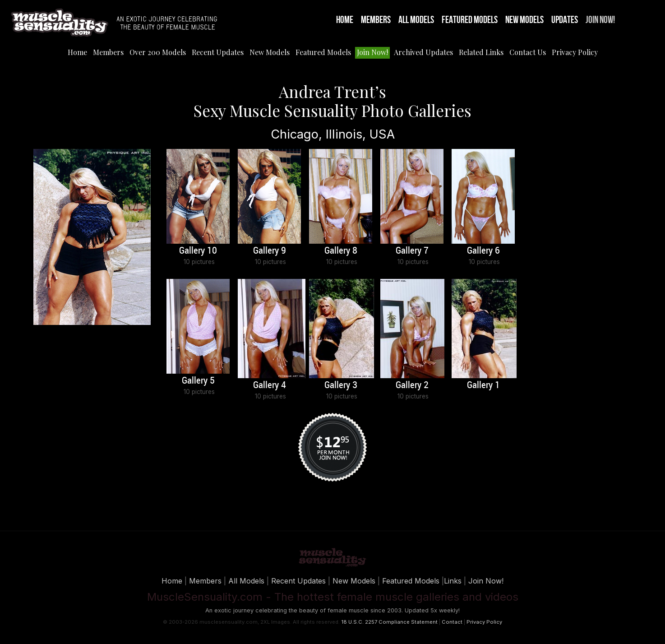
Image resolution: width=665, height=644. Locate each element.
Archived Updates (423, 52)
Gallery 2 (412, 385)
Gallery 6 (483, 251)
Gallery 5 (198, 381)
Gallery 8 (341, 251)
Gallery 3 (341, 385)
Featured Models (470, 20)
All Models (416, 20)
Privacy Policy (575, 52)
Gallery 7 (412, 251)
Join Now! (600, 20)
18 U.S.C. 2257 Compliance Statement (389, 622)
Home (345, 20)
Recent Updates (218, 52)
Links (453, 581)
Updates (565, 20)
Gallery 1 (483, 385)
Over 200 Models (158, 52)
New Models (524, 20)
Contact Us (528, 52)
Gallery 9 (270, 251)
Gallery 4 (270, 385)
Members (376, 20)
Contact (452, 622)
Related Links (481, 52)
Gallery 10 (198, 251)
